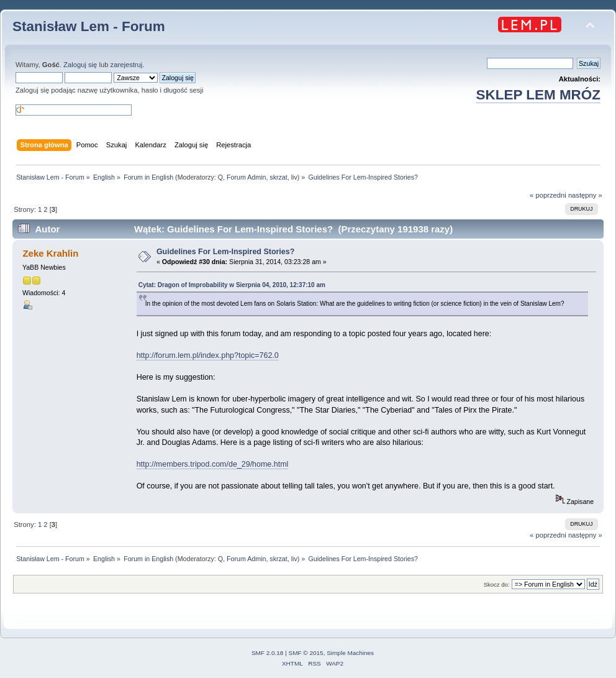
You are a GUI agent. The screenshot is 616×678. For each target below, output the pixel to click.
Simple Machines (350, 653)
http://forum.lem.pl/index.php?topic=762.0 (208, 355)
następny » (585, 195)
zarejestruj (127, 65)
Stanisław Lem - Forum (89, 26)
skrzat (278, 177)
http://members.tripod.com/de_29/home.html (213, 464)
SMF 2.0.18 (268, 653)
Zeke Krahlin (50, 253)
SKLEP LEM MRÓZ (538, 95)
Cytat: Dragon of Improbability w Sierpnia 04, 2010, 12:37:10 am (232, 285)
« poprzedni (548, 195)
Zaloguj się (80, 65)
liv (294, 177)
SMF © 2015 (306, 653)
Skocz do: (497, 584)
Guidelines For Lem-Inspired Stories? (225, 252)
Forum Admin (246, 177)
